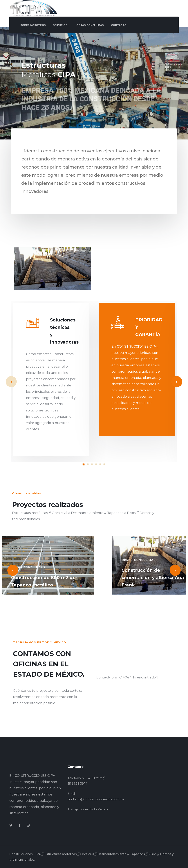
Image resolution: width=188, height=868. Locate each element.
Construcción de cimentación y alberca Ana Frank (153, 578)
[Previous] (13, 570)
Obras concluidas (28, 567)
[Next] (177, 382)
